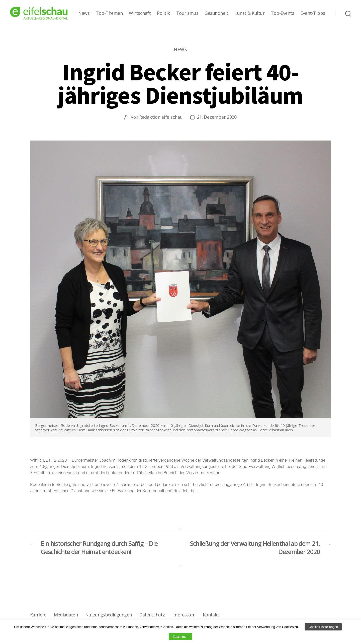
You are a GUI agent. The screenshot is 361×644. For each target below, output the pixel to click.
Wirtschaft (140, 13)
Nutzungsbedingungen (108, 615)
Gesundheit (216, 13)
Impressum (184, 615)
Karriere (38, 615)
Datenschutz (152, 615)
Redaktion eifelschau (161, 117)
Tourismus (187, 13)
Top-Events (282, 13)
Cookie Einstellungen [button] (323, 627)
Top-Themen (109, 13)
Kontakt (211, 615)
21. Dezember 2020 (217, 117)
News (84, 13)
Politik (163, 13)
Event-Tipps (313, 13)
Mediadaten (66, 615)
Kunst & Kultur (249, 13)
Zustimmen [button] (180, 637)
